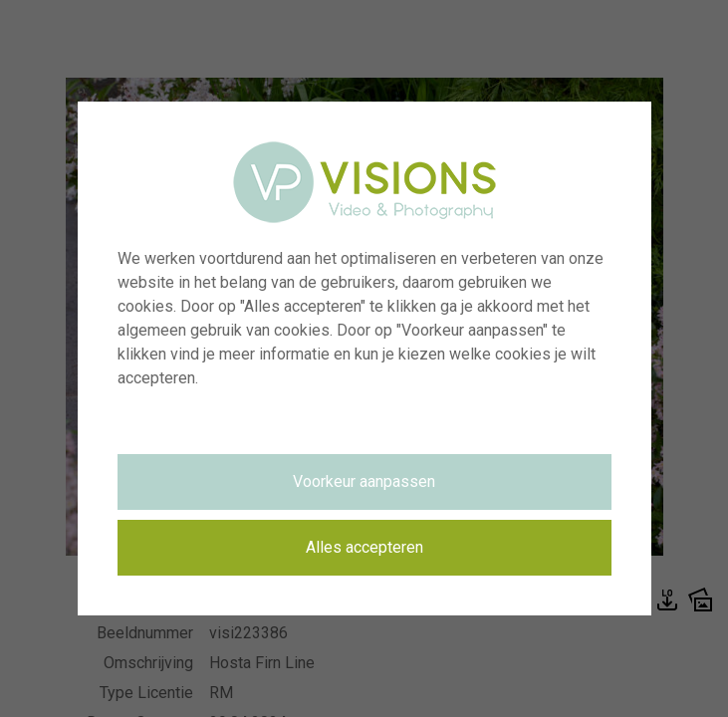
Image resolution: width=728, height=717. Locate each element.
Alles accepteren (364, 547)
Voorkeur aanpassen (364, 481)
